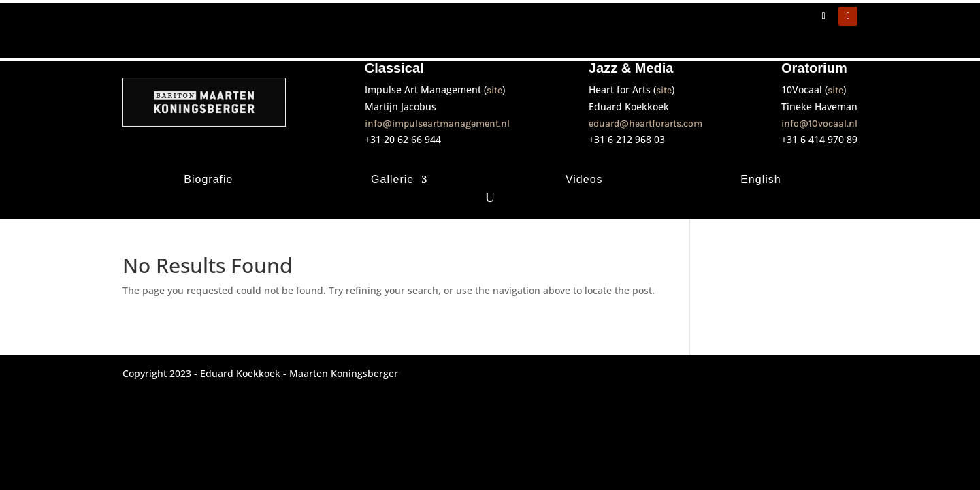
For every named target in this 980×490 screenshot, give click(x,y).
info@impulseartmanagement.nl (437, 124)
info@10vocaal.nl (819, 124)
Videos (584, 180)
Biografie (208, 180)
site (494, 90)
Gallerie (392, 180)
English (761, 180)
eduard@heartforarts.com (646, 124)
